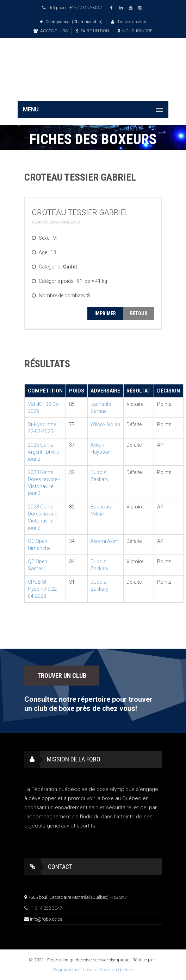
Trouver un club (129, 22)
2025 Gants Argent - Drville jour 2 (43, 452)
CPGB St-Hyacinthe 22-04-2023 (43, 589)
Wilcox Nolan (105, 424)
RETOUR (139, 313)
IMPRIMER (105, 313)
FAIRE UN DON (93, 31)
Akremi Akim (104, 541)
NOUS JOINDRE (135, 31)
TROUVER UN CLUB (62, 676)
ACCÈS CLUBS (51, 31)
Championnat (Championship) (71, 22)
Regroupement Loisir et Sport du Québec (93, 970)
